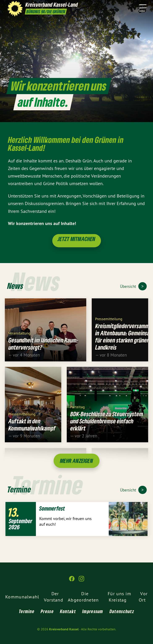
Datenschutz (122, 611)
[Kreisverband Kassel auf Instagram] (81, 580)
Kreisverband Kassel (64, 629)
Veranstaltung (19, 336)
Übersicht (129, 286)
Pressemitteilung (109, 321)
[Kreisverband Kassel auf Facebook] (72, 580)
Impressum (93, 611)
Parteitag (77, 409)
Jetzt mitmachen (77, 239)
